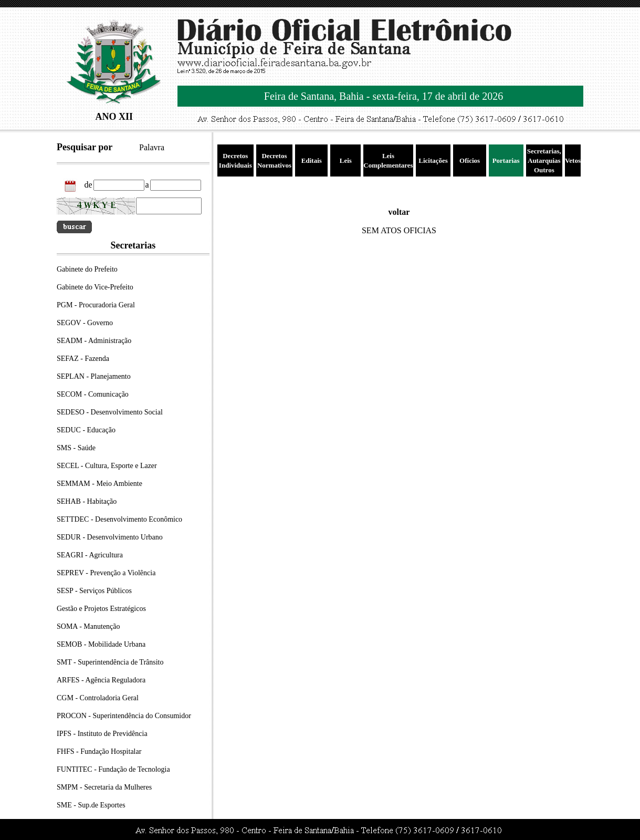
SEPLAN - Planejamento (94, 376)
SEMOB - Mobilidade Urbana (101, 644)
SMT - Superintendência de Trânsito (110, 662)
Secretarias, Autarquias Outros (544, 160)
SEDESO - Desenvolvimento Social (110, 412)
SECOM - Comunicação (93, 394)
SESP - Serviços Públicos (94, 591)
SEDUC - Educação (86, 430)
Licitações (433, 160)
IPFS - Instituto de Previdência (102, 734)
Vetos (573, 160)
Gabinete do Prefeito (87, 269)
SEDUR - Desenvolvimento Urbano (110, 537)
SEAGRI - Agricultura (90, 555)
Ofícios (470, 160)
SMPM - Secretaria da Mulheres (104, 787)
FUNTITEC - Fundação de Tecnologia (113, 769)
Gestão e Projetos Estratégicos (101, 609)
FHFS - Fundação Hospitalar (99, 751)
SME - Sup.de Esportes (91, 805)
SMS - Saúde (76, 448)
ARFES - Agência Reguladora (101, 680)
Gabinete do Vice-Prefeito (95, 287)
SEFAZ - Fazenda (83, 359)
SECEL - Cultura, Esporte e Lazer (107, 466)
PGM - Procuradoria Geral (96, 305)
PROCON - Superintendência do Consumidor (124, 716)
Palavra (152, 147)
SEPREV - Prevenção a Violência (106, 573)
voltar (399, 212)
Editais (312, 160)
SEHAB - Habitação (87, 501)
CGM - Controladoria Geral (98, 698)
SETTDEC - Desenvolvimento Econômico (119, 519)
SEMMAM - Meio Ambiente (99, 484)
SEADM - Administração (94, 341)
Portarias (506, 160)
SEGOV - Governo (85, 323)
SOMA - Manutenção (88, 626)
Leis (346, 160)
